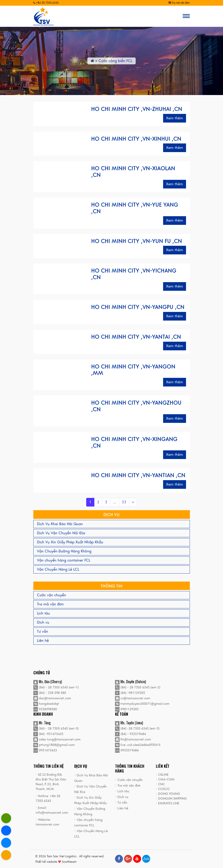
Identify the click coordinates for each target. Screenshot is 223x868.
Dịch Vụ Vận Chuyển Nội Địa (61, 533)
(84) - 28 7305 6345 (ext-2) (138, 687)
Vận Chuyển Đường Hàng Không (64, 551)
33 (124, 502)
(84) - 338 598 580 (50, 693)
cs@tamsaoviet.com (133, 698)
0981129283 (127, 709)
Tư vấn (43, 632)
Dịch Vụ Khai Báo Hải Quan (60, 524)
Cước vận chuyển (51, 595)
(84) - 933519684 (130, 734)
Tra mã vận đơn (179, 3)
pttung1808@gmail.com (54, 745)
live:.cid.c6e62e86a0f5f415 (138, 745)
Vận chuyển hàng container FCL (64, 560)
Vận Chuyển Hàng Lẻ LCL (58, 569)
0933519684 (127, 750)
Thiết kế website (46, 862)
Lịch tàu (43, 613)
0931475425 (45, 750)
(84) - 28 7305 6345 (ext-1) (56, 687)
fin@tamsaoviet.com (133, 739)
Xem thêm (175, 118)
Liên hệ (43, 641)
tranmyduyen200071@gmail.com (142, 704)
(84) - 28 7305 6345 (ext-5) (56, 729)
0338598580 (45, 709)
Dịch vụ (43, 622)
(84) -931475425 (48, 734)
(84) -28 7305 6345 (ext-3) (137, 729)
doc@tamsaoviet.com (52, 698)
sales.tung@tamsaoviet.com (57, 739)
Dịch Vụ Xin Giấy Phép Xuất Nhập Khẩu (70, 542)
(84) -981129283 (130, 693)
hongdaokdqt (46, 704)
